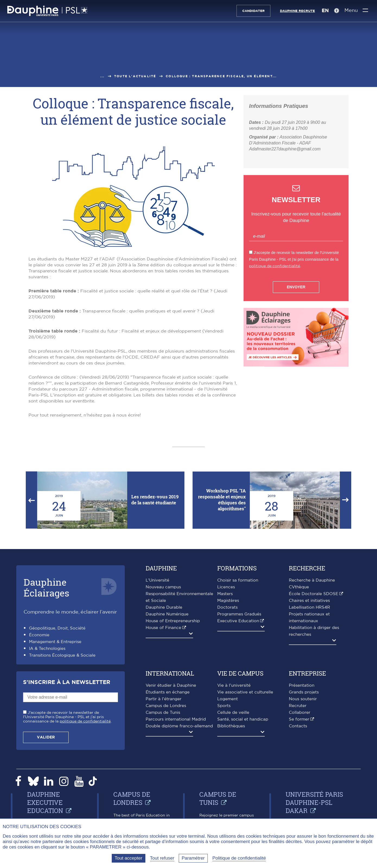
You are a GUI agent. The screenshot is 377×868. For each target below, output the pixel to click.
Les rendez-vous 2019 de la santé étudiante (155, 500)
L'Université (157, 580)
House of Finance (163, 628)
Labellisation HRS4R (309, 607)
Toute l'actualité (135, 76)
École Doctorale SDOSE (314, 594)
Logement (228, 699)
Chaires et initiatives (309, 601)
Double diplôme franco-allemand (179, 726)
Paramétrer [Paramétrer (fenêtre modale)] (193, 858)
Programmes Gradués (239, 614)
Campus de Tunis (163, 713)
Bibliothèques (231, 726)
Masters (225, 594)
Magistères (228, 601)
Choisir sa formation (238, 580)
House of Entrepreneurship (173, 621)
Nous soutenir (303, 699)
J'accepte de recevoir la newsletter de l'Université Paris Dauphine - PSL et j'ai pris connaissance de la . (67, 717)
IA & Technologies (47, 649)
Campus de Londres (166, 706)
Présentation (302, 685)
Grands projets (304, 692)
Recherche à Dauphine (312, 580)
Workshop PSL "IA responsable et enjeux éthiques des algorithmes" (222, 500)
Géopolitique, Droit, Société (57, 628)
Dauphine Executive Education (45, 802)
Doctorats (227, 607)
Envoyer (296, 287)
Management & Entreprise (55, 642)
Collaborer (300, 713)
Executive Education (238, 621)
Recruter (298, 706)
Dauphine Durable (164, 607)
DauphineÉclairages (46, 587)
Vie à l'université (234, 685)
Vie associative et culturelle (245, 692)
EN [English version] (324, 11)
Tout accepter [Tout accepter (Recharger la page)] (129, 858)
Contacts (298, 726)
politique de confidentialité (274, 266)
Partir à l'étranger (164, 699)
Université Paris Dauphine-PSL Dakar (314, 802)
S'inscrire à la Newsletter (67, 682)
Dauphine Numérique (167, 614)
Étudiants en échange (168, 692)
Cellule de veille (233, 713)
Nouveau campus (163, 587)
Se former (299, 719)
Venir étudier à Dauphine (171, 685)
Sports (224, 706)
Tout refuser (162, 858)
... (103, 76)
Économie (39, 635)
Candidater (252, 11)
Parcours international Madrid (176, 719)
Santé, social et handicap (243, 719)
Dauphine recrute (296, 11)
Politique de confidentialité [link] (239, 858)
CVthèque (299, 587)
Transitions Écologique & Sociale (62, 655)
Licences (226, 587)
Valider (46, 737)
